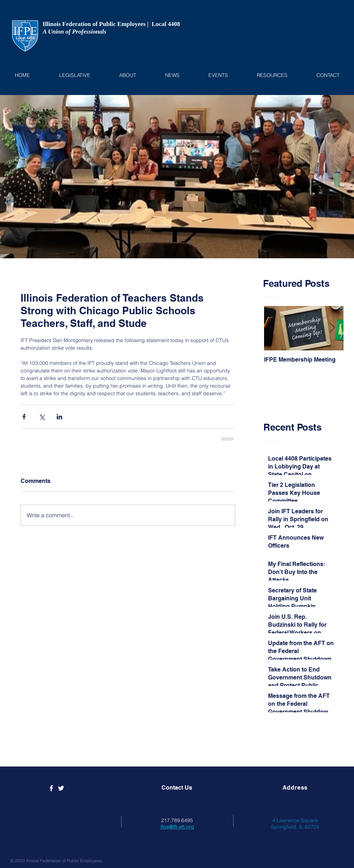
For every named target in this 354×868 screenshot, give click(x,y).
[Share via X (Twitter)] (42, 417)
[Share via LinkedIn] (59, 417)
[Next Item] (332, 329)
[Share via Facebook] (24, 417)
